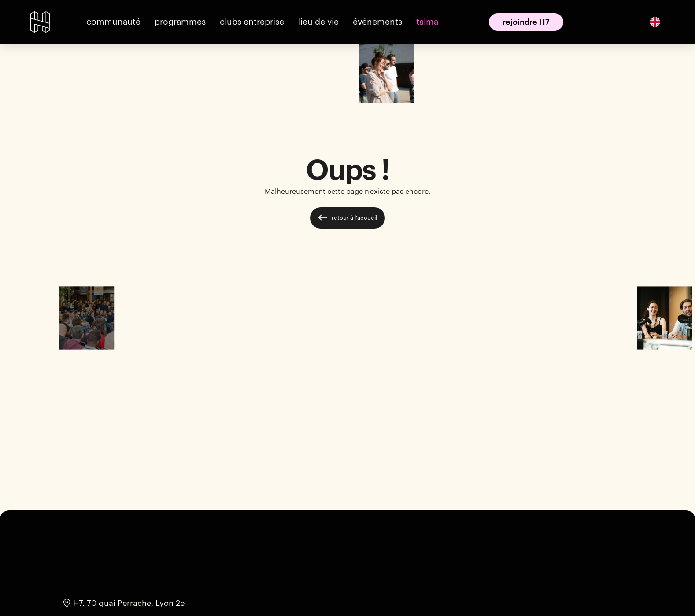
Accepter (464, 593)
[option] (655, 22)
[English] (655, 22)
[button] (113, 22)
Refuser (521, 593)
